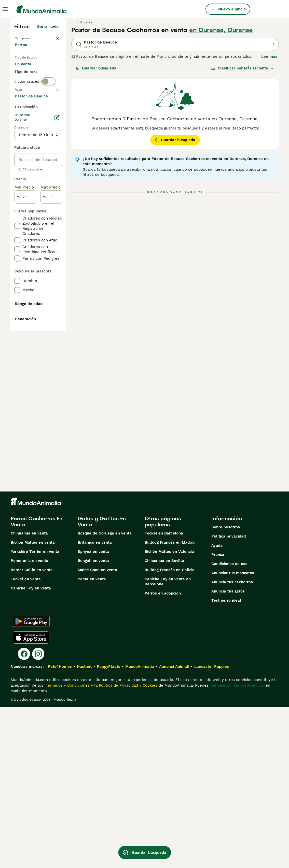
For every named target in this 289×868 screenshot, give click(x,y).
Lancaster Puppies (212, 827)
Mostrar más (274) (45, 244)
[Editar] (57, 266)
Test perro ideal (226, 761)
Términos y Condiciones (67, 846)
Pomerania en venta (30, 721)
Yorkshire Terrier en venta (35, 712)
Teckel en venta (26, 740)
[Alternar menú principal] (5, 9)
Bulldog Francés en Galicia (170, 731)
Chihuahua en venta (29, 694)
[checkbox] (17, 151)
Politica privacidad (229, 697)
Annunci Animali (174, 827)
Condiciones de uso (229, 725)
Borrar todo (48, 26)
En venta (27, 70)
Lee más (269, 56)
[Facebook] (24, 815)
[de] (25, 345)
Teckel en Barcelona (164, 694)
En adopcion (30, 82)
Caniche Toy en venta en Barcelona (168, 742)
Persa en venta (92, 740)
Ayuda (217, 706)
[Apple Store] (31, 798)
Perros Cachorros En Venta (37, 682)
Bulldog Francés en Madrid (170, 703)
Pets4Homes (60, 827)
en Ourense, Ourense (221, 30)
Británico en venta (95, 703)
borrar (53, 125)
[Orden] (242, 68)
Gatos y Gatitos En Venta (102, 682)
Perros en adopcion (163, 754)
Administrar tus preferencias (237, 846)
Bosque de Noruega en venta (105, 694)
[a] (51, 345)
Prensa (218, 715)
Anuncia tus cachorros (232, 743)
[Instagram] (38, 815)
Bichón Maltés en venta (33, 703)
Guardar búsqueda (96, 68)
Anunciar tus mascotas (233, 734)
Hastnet (84, 827)
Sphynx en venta (93, 712)
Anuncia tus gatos (228, 752)
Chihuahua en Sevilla (164, 721)
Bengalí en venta (93, 721)
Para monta (30, 95)
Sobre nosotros (226, 688)
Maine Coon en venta (97, 731)
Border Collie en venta (32, 731)
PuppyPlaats (108, 827)
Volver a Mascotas (32, 38)
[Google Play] (31, 782)
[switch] (48, 114)
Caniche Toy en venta (31, 749)
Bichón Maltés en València (169, 712)
